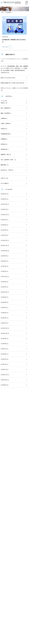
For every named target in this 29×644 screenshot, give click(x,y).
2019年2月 (4, 364)
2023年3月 (4, 235)
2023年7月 (4, 220)
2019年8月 (4, 344)
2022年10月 (4, 251)
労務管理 (3, 139)
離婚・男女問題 (5, 113)
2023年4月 (4, 230)
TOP (2, 12)
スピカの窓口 (8, 12)
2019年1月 (4, 369)
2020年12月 (4, 292)
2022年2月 (4, 271)
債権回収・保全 (5, 154)
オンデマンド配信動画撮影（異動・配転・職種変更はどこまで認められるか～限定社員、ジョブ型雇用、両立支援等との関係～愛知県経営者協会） (14, 68)
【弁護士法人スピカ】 (10, 3)
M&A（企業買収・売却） (7, 160)
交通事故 (3, 118)
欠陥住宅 (3, 129)
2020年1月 (4, 323)
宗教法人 (3, 103)
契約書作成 (4, 149)
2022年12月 (4, 240)
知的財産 (3, 144)
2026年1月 (4, 199)
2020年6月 (4, 302)
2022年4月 (4, 266)
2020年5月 (4, 307)
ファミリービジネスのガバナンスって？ (11, 59)
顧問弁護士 (4, 165)
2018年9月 (4, 385)
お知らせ (3, 178)
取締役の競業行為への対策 (8, 83)
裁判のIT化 (4, 78)
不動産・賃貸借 (5, 123)
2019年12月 (4, 328)
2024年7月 (4, 209)
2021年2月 (4, 287)
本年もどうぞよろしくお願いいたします (11, 88)
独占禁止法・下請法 (6, 170)
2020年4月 (4, 313)
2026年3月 (4, 194)
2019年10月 (4, 333)
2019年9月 (4, 338)
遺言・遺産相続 (5, 108)
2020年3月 (4, 318)
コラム (3, 101)
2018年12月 (4, 375)
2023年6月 (4, 225)
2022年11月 (4, 245)
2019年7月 (4, 349)
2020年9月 (4, 297)
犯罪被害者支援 (5, 134)
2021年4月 (4, 282)
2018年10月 (4, 380)
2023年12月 (4, 215)
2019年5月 (4, 359)
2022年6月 (4, 261)
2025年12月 (4, 204)
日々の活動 (4, 183)
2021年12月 (4, 276)
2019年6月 (4, 354)
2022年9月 (4, 256)
